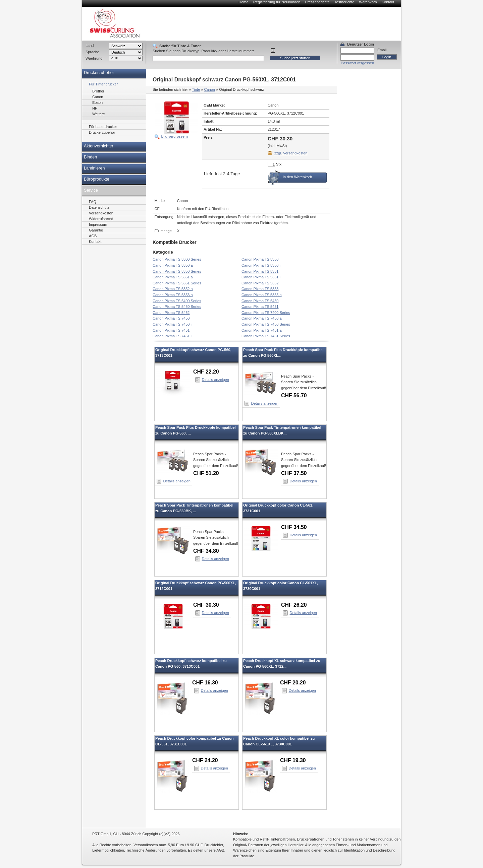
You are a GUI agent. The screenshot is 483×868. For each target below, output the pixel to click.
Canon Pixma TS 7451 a (262, 330)
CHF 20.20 (293, 683)
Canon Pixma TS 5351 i (261, 277)
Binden (90, 157)
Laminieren (94, 168)
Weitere (99, 114)
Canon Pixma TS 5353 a (173, 295)
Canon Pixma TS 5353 (260, 289)
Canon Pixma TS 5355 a (262, 295)
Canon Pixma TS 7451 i (172, 336)
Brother (98, 91)
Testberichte (344, 2)
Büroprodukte (97, 179)
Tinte (196, 89)
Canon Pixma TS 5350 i (261, 265)
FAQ (93, 202)
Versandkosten (101, 213)
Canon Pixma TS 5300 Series (177, 259)
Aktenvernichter (99, 146)
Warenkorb (368, 2)
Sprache (92, 52)
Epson (97, 103)
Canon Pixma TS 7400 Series (266, 313)
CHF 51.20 (206, 473)
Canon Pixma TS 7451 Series (266, 336)
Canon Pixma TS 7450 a (262, 318)
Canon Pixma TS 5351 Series (177, 283)
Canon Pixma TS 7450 (171, 318)
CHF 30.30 (206, 605)
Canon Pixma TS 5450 (260, 301)
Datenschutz (99, 207)
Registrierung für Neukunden (277, 2)
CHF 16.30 (205, 683)
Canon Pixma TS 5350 (260, 259)
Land (90, 46)
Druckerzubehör (99, 73)
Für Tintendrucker (103, 84)
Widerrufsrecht (101, 219)
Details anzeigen (216, 380)
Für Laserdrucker (103, 127)
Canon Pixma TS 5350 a (173, 265)
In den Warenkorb (297, 177)
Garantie (96, 230)
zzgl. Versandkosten (291, 153)
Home (243, 2)
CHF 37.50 (294, 473)
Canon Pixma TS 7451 (171, 330)
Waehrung (94, 58)
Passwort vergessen (357, 63)
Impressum (98, 224)
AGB (93, 236)
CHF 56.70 (294, 395)
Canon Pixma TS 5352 (260, 283)
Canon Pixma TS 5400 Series (177, 301)
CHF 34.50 (294, 527)
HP (95, 108)
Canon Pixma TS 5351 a (173, 277)
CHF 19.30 (293, 760)
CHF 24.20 (205, 760)
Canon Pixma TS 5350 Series (177, 271)
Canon (210, 89)
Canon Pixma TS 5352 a (173, 289)
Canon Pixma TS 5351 (260, 271)
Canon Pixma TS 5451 (260, 307)
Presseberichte (317, 2)
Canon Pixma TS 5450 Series (177, 307)
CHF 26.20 (294, 605)
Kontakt (388, 2)
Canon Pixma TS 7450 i (172, 324)
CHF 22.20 (206, 372)
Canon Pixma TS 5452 (171, 313)
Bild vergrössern (175, 136)
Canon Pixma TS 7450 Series (266, 324)
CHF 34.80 (206, 551)
